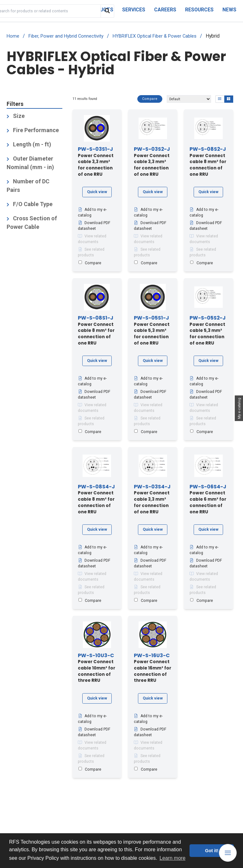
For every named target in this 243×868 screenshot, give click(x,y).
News (229, 10)
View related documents (92, 239)
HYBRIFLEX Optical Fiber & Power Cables (155, 36)
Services (134, 10)
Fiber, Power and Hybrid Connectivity (66, 36)
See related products (91, 253)
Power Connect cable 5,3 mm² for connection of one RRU (152, 331)
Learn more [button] (172, 858)
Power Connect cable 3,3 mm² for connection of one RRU (96, 162)
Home (13, 36)
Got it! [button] (212, 851)
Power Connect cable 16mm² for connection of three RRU (153, 668)
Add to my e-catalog (92, 213)
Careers (165, 10)
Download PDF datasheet (94, 226)
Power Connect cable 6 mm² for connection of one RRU (208, 499)
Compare (149, 99)
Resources (199, 10)
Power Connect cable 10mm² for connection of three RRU (97, 668)
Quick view (97, 192)
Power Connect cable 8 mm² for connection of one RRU (208, 162)
